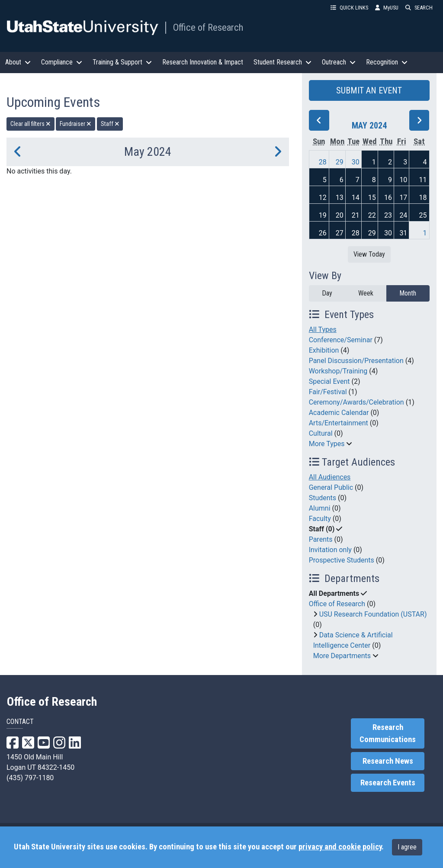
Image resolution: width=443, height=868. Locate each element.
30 (356, 162)
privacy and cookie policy (340, 847)
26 (323, 233)
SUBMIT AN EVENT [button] (369, 90)
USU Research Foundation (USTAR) (373, 614)
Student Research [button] (282, 62)
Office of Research (208, 27)
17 (403, 198)
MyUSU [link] (387, 8)
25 (423, 215)
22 (372, 215)
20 (340, 215)
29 (340, 162)
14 (356, 198)
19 (323, 215)
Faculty (320, 519)
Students (323, 498)
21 (356, 215)
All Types (323, 330)
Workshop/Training (338, 371)
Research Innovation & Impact (203, 62)
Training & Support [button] (122, 62)
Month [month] (408, 293)
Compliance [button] (62, 62)
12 (323, 198)
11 (423, 180)
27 (340, 233)
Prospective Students (342, 560)
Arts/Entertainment (339, 423)
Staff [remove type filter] (110, 124)
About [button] (18, 62)
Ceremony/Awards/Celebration (356, 402)
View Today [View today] (369, 254)
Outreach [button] (339, 62)
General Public (331, 487)
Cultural (321, 433)
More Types (327, 444)
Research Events (388, 783)
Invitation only (330, 550)
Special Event (329, 381)
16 (388, 198)
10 (403, 180)
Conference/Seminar (341, 340)
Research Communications (388, 733)
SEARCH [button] (419, 8)
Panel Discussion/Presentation (356, 361)
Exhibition (324, 350)
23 (388, 215)
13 (340, 198)
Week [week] (366, 293)
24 (403, 215)
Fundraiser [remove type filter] (75, 124)
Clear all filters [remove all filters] (30, 124)
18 (423, 198)
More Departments (342, 656)
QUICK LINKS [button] (349, 8)
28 (323, 162)
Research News (388, 761)
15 (372, 198)
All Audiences (330, 477)
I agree (407, 847)
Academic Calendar (339, 413)
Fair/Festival (328, 392)
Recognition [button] (387, 62)
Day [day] (327, 293)
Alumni (320, 508)
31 (403, 233)
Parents (321, 539)
